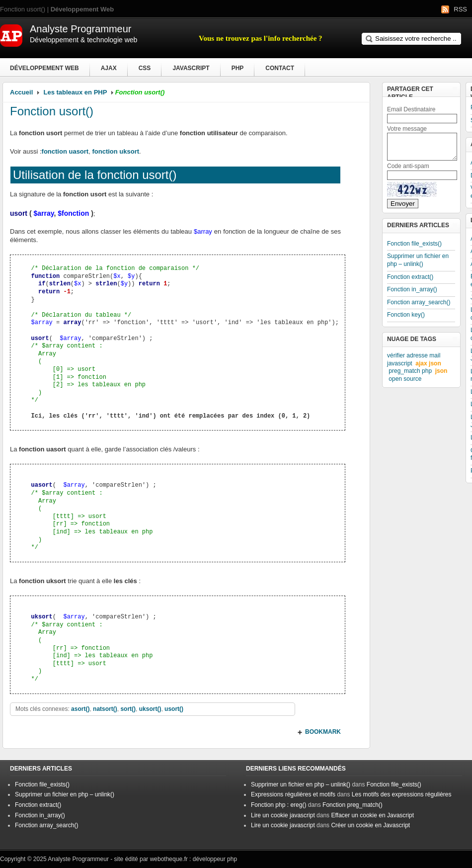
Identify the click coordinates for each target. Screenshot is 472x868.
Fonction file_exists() (414, 244)
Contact (280, 68)
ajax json (428, 363)
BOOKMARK (323, 732)
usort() (174, 709)
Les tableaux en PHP (76, 92)
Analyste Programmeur (78, 859)
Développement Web (44, 68)
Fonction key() (406, 315)
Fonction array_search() (419, 302)
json (441, 371)
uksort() (150, 709)
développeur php (215, 859)
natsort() (105, 709)
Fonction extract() (410, 277)
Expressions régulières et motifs (293, 794)
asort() (80, 709)
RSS (460, 9)
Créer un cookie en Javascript (370, 825)
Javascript (191, 68)
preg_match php (410, 371)
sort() (128, 709)
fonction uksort (116, 151)
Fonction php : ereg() (278, 805)
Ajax (109, 68)
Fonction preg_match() (353, 805)
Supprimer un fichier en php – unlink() (418, 260)
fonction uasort (65, 151)
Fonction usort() (52, 111)
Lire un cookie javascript (283, 815)
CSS (145, 68)
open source (405, 379)
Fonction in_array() (412, 289)
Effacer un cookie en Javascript (372, 815)
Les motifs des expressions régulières (402, 794)
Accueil (21, 92)
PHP (238, 68)
